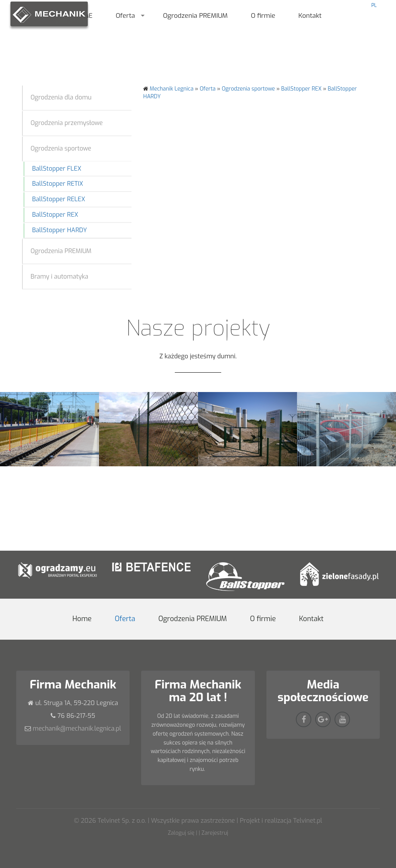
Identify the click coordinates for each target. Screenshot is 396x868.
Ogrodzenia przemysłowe (67, 123)
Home (82, 619)
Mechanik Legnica (172, 89)
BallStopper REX (55, 215)
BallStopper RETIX (58, 184)
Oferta (125, 16)
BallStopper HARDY (60, 230)
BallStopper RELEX (59, 199)
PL (374, 5)
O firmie (263, 16)
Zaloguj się (181, 833)
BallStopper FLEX (57, 169)
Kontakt (310, 16)
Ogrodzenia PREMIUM (195, 16)
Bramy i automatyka (59, 276)
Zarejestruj (215, 833)
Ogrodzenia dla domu (61, 97)
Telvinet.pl (308, 821)
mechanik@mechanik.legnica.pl (77, 728)
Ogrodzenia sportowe (61, 148)
